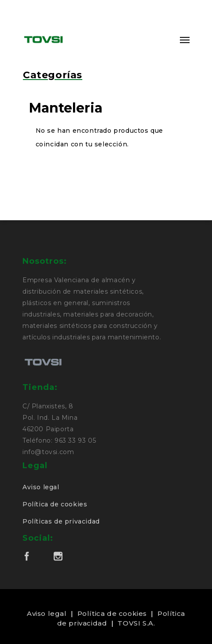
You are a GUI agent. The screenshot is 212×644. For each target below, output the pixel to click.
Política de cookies (55, 504)
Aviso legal (41, 487)
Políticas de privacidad (61, 521)
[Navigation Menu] (185, 40)
